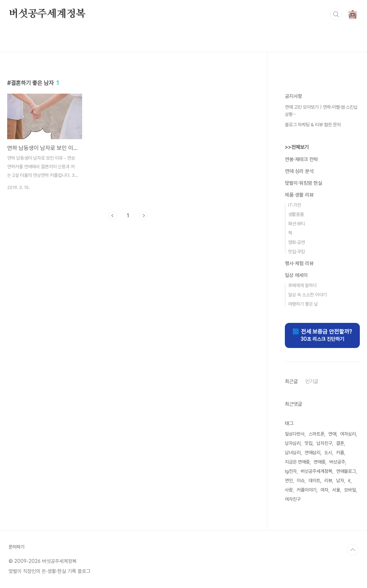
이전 (113, 216)
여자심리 (348, 434)
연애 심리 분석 (299, 171)
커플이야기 (307, 490)
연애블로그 (346, 471)
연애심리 (312, 453)
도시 (328, 453)
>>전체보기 (297, 147)
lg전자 (291, 471)
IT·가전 (295, 205)
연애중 (319, 462)
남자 (340, 481)
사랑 (289, 490)
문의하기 (17, 547)
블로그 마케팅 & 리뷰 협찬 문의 (313, 125)
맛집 (309, 443)
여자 (324, 490)
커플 (340, 453)
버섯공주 (337, 462)
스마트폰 (316, 434)
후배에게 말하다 (302, 285)
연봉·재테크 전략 (301, 159)
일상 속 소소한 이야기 (307, 295)
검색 (336, 14)
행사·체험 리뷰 (299, 263)
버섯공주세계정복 (47, 14)
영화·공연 (297, 242)
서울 (336, 490)
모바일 (350, 490)
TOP (353, 550)
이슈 (301, 481)
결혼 (340, 443)
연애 (332, 434)
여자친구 (293, 499)
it (349, 481)
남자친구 (324, 443)
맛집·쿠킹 (297, 252)
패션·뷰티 (297, 224)
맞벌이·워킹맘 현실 (304, 183)
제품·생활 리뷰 (299, 195)
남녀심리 (293, 453)
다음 (143, 216)
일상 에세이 (296, 275)
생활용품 (296, 214)
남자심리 (293, 443)
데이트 (314, 481)
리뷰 (328, 481)
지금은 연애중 (297, 462)
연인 (289, 481)
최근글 (291, 381)
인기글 (312, 381)
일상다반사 (295, 434)
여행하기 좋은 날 (303, 304)
